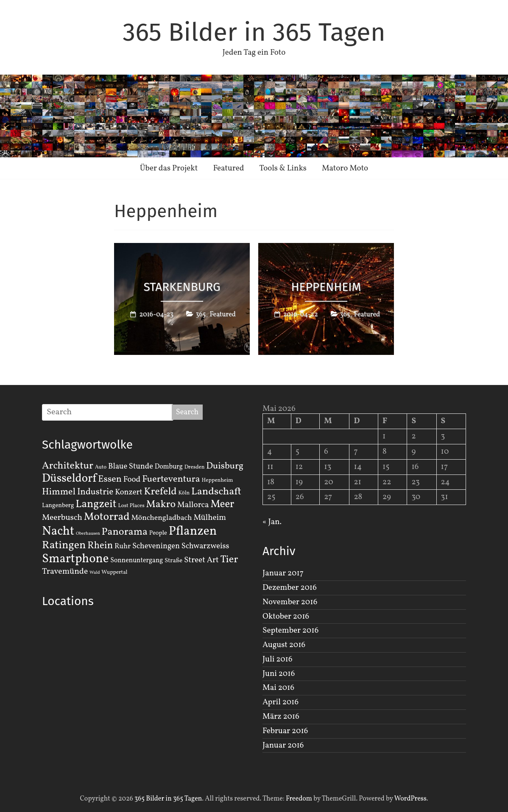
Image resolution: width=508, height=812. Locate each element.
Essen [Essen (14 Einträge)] (110, 479)
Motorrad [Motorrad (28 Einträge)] (107, 517)
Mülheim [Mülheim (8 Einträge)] (210, 518)
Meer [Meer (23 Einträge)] (222, 505)
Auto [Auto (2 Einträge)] (101, 467)
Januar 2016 (283, 745)
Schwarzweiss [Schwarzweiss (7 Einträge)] (205, 546)
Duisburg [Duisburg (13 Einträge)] (225, 466)
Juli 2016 (278, 659)
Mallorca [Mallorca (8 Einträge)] (193, 505)
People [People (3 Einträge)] (158, 533)
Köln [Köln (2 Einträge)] (184, 493)
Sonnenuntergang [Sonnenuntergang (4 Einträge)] (137, 561)
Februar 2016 (285, 731)
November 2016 (290, 602)
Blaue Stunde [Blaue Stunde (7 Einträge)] (131, 466)
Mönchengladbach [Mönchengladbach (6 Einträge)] (162, 518)
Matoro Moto (345, 168)
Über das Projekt (169, 168)
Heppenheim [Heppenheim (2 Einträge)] (218, 480)
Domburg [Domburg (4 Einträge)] (169, 467)
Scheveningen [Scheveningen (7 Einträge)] (156, 546)
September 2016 (290, 631)
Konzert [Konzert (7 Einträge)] (129, 492)
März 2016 (281, 717)
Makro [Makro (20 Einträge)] (161, 504)
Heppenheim (326, 286)
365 (201, 315)
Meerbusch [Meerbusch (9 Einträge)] (62, 518)
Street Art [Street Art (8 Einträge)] (201, 560)
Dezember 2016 (290, 588)
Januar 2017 (283, 573)
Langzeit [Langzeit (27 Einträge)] (96, 504)
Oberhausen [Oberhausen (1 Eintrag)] (88, 534)
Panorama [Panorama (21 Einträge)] (125, 532)
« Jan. (272, 522)
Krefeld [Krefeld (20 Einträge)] (160, 492)
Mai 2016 (278, 688)
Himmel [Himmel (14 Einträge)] (59, 492)
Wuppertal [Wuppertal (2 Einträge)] (114, 572)
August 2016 (284, 645)
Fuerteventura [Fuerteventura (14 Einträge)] (171, 479)
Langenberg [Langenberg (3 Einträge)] (58, 505)
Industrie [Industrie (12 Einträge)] (95, 492)
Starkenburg (182, 286)
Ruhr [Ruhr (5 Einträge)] (123, 546)
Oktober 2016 (286, 617)
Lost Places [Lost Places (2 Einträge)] (131, 506)
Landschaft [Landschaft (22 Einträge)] (216, 492)
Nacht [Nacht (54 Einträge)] (58, 532)
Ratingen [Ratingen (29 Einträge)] (64, 545)
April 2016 (281, 702)
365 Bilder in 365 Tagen (254, 32)
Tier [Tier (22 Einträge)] (229, 560)
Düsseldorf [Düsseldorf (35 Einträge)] (69, 479)
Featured (228, 168)
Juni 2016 (279, 674)
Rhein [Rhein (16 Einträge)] (100, 546)
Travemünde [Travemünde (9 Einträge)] (65, 572)
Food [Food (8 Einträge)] (132, 480)
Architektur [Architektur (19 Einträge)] (68, 466)
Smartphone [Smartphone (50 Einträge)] (75, 559)
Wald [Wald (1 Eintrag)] (95, 573)
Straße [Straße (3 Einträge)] (173, 561)
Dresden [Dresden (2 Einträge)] (195, 467)
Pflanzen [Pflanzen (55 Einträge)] (193, 532)
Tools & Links (283, 168)
